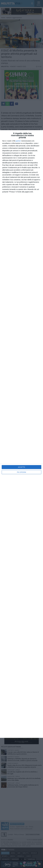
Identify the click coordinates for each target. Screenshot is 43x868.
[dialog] (21, 434)
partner (18, 141)
